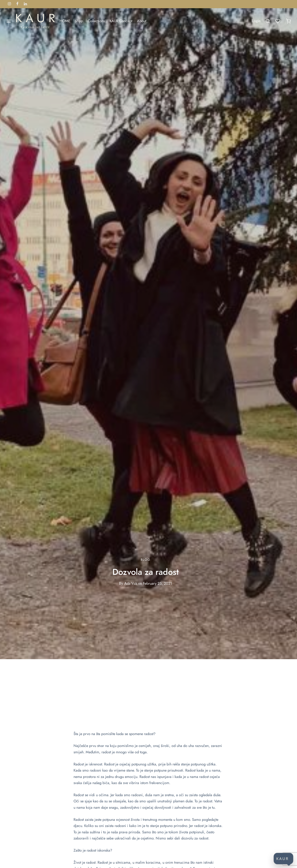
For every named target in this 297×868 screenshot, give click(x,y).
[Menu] (9, 21)
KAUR (283, 859)
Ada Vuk (131, 583)
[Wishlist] (278, 21)
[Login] (256, 21)
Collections (96, 21)
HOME (65, 21)
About (142, 21)
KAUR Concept (121, 21)
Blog (145, 560)
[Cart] (288, 21)
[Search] (268, 21)
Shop (79, 21)
